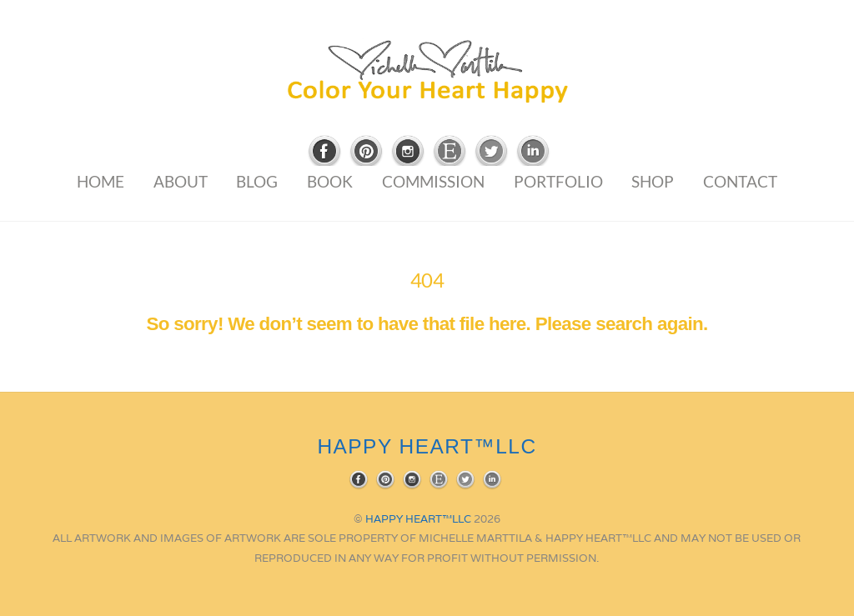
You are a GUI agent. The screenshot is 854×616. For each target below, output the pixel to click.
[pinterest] (366, 152)
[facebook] (324, 152)
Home (100, 181)
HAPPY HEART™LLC (418, 519)
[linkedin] (533, 152)
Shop (653, 181)
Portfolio (558, 181)
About (181, 181)
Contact (740, 181)
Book (330, 181)
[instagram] (408, 152)
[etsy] (450, 152)
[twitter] (491, 152)
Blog (257, 181)
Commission (433, 181)
